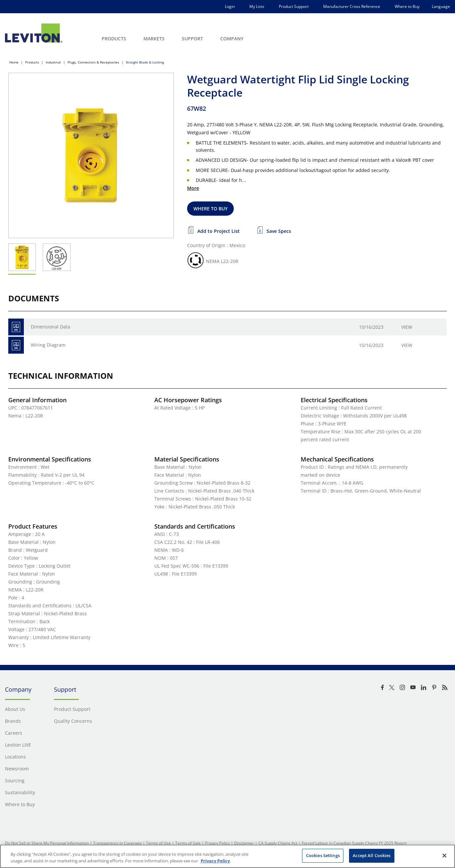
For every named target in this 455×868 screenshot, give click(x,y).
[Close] (444, 855)
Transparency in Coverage (117, 843)
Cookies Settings (323, 855)
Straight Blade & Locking (145, 62)
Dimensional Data (51, 327)
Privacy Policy (217, 843)
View (407, 327)
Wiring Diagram (48, 345)
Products (32, 62)
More (193, 188)
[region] (227, 856)
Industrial (53, 62)
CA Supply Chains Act (278, 843)
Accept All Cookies (372, 855)
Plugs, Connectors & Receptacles (93, 62)
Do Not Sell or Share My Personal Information (47, 843)
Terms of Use (158, 843)
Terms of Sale (188, 843)
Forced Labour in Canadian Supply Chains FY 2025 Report (354, 843)
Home (14, 62)
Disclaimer (244, 843)
